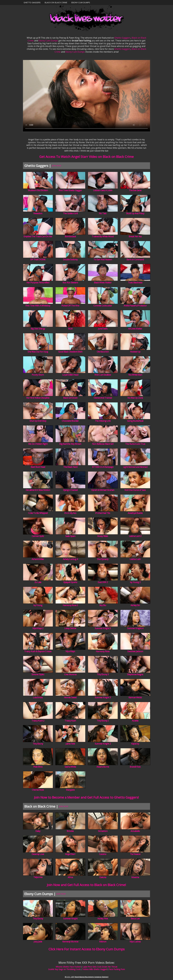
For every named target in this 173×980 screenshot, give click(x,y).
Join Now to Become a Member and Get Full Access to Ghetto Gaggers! (86, 797)
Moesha (135, 877)
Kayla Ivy (135, 744)
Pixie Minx (38, 767)
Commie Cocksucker (103, 306)
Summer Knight (70, 919)
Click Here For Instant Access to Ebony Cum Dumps (87, 949)
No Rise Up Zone (135, 398)
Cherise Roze (38, 790)
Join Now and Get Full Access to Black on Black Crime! (86, 885)
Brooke (70, 831)
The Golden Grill (70, 213)
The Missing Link (103, 421)
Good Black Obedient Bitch (70, 352)
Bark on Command (135, 259)
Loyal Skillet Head (70, 375)
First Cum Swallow (103, 375)
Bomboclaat (70, 236)
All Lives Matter (135, 329)
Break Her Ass (135, 236)
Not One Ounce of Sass (135, 490)
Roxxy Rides (103, 536)
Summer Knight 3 (103, 697)
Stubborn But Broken (38, 190)
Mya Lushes (135, 942)
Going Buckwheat (135, 421)
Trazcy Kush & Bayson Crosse (38, 651)
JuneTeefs (103, 329)
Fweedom (38, 213)
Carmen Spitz (38, 536)
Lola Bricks (38, 697)
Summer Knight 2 (103, 744)
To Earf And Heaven (103, 259)
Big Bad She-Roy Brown (70, 444)
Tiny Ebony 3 (103, 674)
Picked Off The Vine (70, 306)
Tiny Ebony (38, 744)
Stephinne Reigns (135, 674)
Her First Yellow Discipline (38, 398)
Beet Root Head (38, 467)
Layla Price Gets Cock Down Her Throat (100, 967)
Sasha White (70, 767)
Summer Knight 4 (135, 628)
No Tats (103, 213)
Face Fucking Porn (117, 969)
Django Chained (70, 490)
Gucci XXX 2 (103, 582)
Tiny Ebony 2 (103, 721)
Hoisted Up (135, 352)
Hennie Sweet (70, 697)
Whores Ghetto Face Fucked (68, 967)
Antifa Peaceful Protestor (135, 306)
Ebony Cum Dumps (81, 2)
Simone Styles (38, 674)
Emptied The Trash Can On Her (38, 236)
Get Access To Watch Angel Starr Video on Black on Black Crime (86, 157)
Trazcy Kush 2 (38, 721)
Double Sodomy (70, 259)
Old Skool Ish (103, 352)
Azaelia (135, 721)
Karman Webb (135, 697)
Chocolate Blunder (70, 421)
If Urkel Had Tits (103, 513)
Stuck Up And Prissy (135, 213)
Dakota (103, 877)
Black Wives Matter (103, 283)
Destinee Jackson (135, 651)
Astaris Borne (103, 767)
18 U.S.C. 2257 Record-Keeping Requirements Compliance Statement (86, 977)
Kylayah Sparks (70, 582)
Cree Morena (70, 674)
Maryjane (70, 790)
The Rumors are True (135, 444)
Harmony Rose (103, 651)
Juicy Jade (38, 942)
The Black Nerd (70, 467)
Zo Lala (38, 582)
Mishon (103, 942)
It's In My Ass (70, 513)
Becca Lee (135, 919)
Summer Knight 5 (103, 628)
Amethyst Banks (135, 513)
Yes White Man (135, 375)
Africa (70, 877)
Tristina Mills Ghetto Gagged (94, 969)
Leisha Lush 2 (135, 536)
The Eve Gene (135, 190)
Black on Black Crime (56, 2)
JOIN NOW (56, 166)
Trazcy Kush (70, 721)
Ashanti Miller (38, 559)
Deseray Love (38, 854)
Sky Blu (103, 605)
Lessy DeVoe (70, 628)
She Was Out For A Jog (38, 352)
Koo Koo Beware (70, 283)
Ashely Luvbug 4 (70, 559)
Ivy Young (38, 605)
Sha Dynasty (103, 559)
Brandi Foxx (135, 767)
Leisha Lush (135, 559)
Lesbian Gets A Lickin (103, 190)
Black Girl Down (70, 398)
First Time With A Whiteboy (38, 306)
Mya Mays (70, 651)
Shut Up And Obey (38, 421)
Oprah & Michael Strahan (103, 490)
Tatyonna (38, 877)
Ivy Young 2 (135, 582)
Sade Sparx (70, 536)
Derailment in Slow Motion (38, 490)
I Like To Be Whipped (38, 513)
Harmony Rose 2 (70, 605)
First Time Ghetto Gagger (70, 190)
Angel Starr (70, 854)
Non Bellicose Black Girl (103, 444)
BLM (70, 329)
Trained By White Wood (103, 236)
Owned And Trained (103, 398)
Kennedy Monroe (70, 942)
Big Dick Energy (38, 329)
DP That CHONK (38, 259)
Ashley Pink (103, 919)
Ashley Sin (135, 605)
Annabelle (135, 831)
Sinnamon (103, 831)
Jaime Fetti (70, 744)
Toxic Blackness (135, 283)
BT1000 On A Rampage (103, 467)
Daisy (38, 831)
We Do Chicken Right (38, 444)
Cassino (103, 854)
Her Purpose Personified (38, 283)
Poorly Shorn (38, 375)
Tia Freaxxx (135, 854)
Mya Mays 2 (38, 628)
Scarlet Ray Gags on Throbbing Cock (64, 969)
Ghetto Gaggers (32, 2)
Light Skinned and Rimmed (135, 467)
